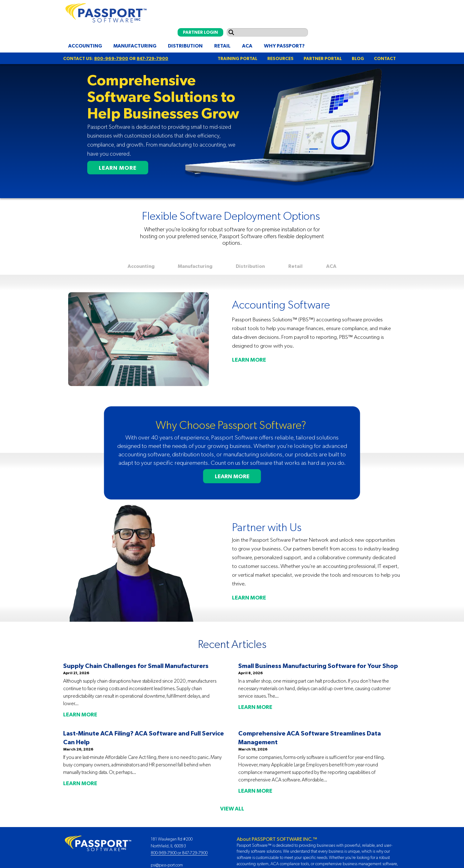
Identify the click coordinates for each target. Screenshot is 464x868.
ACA (247, 46)
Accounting (85, 46)
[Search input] (267, 32)
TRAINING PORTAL (237, 58)
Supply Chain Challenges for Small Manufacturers (136, 666)
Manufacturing (135, 46)
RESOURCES (280, 58)
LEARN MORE (118, 168)
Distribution (185, 46)
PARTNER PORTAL (323, 58)
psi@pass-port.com (167, 865)
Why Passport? (284, 46)
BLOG (358, 58)
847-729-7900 (152, 58)
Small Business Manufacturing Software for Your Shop (318, 666)
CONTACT (385, 58)
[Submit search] (231, 32)
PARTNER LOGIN (200, 32)
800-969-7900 (111, 58)
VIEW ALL (232, 809)
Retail (222, 46)
